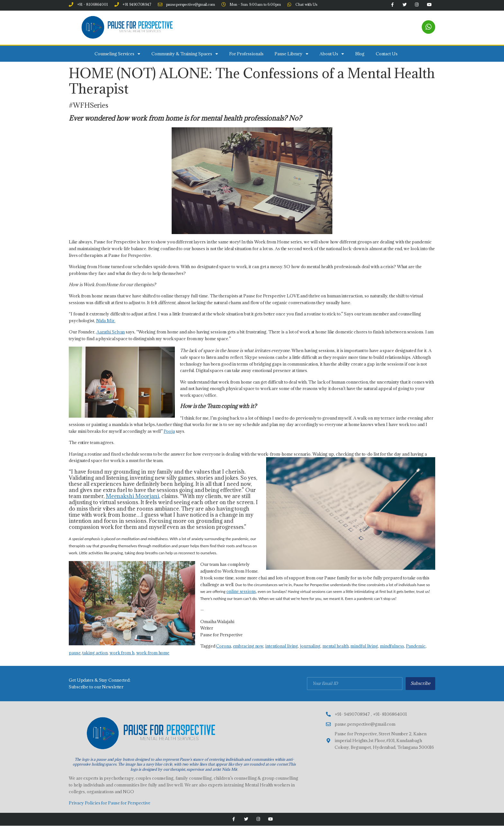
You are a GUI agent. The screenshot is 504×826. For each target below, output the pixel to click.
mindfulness (392, 646)
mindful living (364, 646)
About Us (332, 54)
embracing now (248, 646)
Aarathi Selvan (111, 332)
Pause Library (291, 54)
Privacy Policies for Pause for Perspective (110, 803)
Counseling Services (117, 54)
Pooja (169, 431)
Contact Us (387, 54)
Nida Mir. (106, 321)
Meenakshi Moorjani (132, 496)
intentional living (282, 646)
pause (75, 653)
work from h (122, 653)
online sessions (241, 592)
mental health (336, 646)
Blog (360, 54)
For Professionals (246, 54)
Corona (223, 646)
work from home (153, 653)
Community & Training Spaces (185, 54)
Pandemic (416, 646)
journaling (310, 646)
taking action (95, 653)
